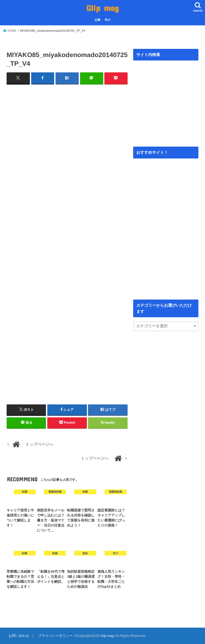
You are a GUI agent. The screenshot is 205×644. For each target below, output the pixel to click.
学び (108, 20)
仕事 (97, 20)
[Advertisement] (67, 146)
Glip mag (102, 8)
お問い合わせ (18, 636)
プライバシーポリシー (55, 636)
